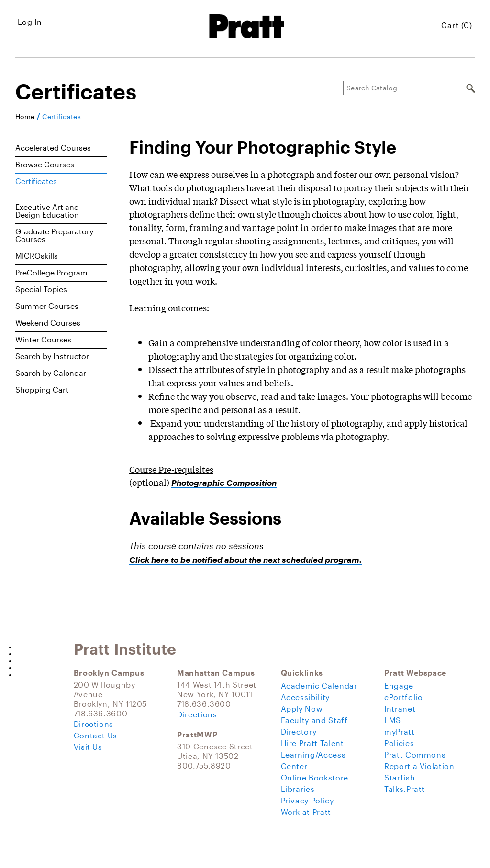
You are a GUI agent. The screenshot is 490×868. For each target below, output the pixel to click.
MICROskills (37, 256)
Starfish (400, 777)
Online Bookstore (315, 777)
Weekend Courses (48, 323)
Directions (94, 724)
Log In (30, 22)
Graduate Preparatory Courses (54, 235)
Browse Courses (45, 164)
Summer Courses (47, 306)
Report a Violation (419, 766)
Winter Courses (43, 339)
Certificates (61, 117)
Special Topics (41, 289)
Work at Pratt (306, 812)
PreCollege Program (51, 272)
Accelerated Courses (53, 148)
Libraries (298, 789)
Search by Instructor (52, 356)
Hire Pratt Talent (312, 743)
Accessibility (305, 697)
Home (25, 117)
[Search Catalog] (403, 88)
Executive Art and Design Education (47, 211)
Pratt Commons (415, 754)
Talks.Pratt (405, 789)
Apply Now (302, 709)
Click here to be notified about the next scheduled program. (245, 560)
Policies (399, 743)
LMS (393, 720)
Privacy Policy (307, 800)
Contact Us (95, 735)
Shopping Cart (42, 390)
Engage (399, 686)
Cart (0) (457, 25)
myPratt (399, 731)
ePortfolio (403, 697)
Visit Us (88, 747)
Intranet (400, 709)
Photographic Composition (224, 483)
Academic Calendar (319, 686)
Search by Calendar (51, 373)
